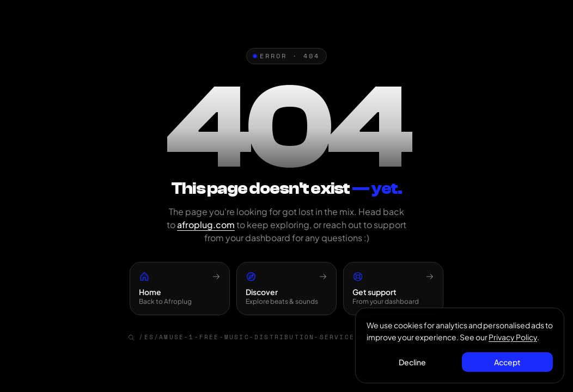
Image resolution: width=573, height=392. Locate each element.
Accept (507, 362)
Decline (412, 362)
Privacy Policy (513, 337)
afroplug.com (206, 225)
